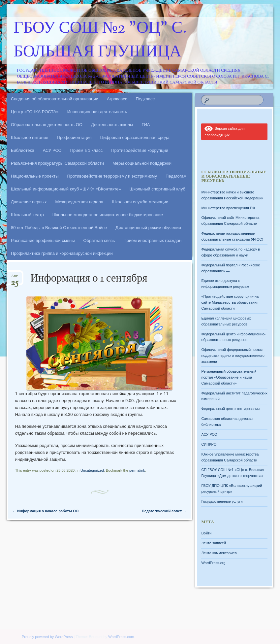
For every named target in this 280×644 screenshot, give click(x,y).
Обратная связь (99, 240)
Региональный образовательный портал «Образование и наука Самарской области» (229, 377)
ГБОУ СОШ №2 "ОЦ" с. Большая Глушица (100, 41)
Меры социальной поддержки (142, 163)
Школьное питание (30, 137)
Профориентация (74, 137)
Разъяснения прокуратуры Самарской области (57, 163)
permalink (137, 470)
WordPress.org (213, 563)
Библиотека (23, 150)
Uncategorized (92, 470)
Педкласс (145, 99)
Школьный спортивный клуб (157, 189)
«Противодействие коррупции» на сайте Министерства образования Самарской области (230, 302)
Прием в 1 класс (87, 150)
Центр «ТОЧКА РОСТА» (35, 112)
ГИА (146, 125)
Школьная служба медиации (140, 202)
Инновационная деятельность (97, 112)
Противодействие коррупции (140, 150)
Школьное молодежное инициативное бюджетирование (108, 215)
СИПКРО (209, 444)
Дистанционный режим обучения (148, 228)
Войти (206, 533)
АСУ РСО (52, 150)
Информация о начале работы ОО (46, 511)
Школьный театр (27, 215)
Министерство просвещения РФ (228, 208)
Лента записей (214, 543)
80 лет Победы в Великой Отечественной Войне (59, 228)
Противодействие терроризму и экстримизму (112, 176)
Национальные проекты (35, 176)
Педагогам (176, 176)
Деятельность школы (112, 125)
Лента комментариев (219, 553)
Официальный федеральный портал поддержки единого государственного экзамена (233, 356)
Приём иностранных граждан (152, 240)
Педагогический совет (164, 511)
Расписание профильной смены (43, 240)
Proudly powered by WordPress (47, 637)
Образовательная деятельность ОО (47, 125)
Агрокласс (117, 99)
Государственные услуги (222, 501)
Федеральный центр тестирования (230, 409)
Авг (15, 278)
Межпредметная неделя (79, 202)
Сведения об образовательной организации (55, 99)
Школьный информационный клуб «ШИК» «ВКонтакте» (66, 189)
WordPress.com (121, 637)
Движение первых (29, 202)
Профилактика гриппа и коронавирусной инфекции (62, 253)
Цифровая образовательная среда (135, 137)
